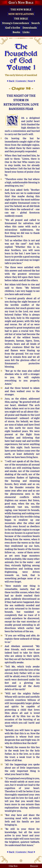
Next (32, 81)
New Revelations (21, 14)
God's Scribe (13, 27)
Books (16, 32)
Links (26, 32)
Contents (21, 81)
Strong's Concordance (16, 23)
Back (10, 81)
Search (36, 23)
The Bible (21, 18)
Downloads (30, 27)
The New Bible (21, 9)
